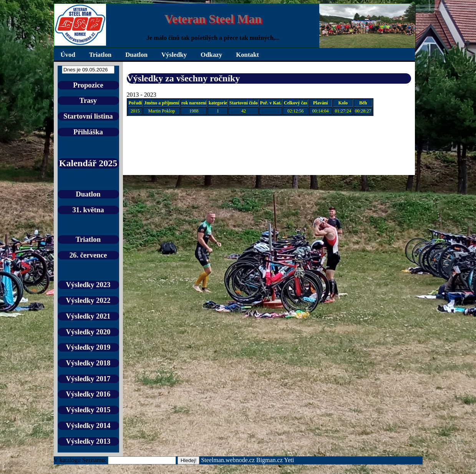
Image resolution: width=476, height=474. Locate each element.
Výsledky (174, 55)
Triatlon (100, 55)
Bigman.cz (270, 460)
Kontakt (247, 55)
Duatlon (136, 55)
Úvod (68, 55)
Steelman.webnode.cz (228, 460)
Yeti (289, 460)
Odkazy (211, 55)
